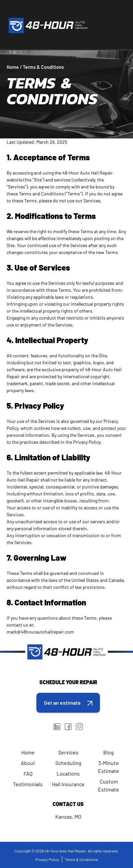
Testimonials (28, 784)
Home (28, 752)
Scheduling (68, 763)
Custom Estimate (109, 785)
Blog (109, 752)
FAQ (28, 773)
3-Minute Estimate (109, 767)
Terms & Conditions (81, 859)
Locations (68, 773)
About (28, 763)
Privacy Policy (47, 859)
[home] (46, 26)
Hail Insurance (68, 784)
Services (68, 752)
